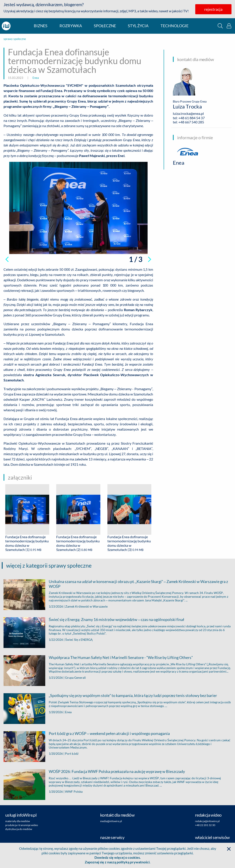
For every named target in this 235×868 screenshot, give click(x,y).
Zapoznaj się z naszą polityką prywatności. (118, 862)
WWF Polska (74, 791)
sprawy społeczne (15, 39)
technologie (174, 26)
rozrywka (71, 26)
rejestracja (213, 9)
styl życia (138, 26)
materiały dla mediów (18, 821)
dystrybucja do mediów (19, 829)
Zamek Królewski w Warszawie (86, 606)
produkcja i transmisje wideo (22, 825)
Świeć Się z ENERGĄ (79, 640)
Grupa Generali (75, 678)
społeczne (105, 26)
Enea (36, 78)
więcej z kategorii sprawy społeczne (49, 565)
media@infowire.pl (111, 821)
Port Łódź (72, 753)
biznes (41, 26)
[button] (220, 26)
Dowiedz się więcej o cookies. (118, 857)
